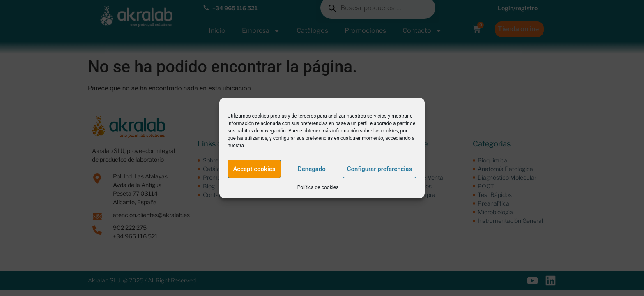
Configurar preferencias (379, 169)
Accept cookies (254, 169)
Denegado (312, 169)
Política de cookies (318, 187)
